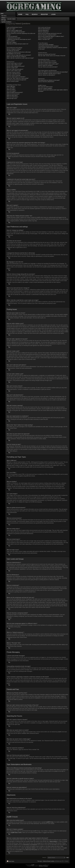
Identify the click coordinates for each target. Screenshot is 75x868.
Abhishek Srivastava (43, 866)
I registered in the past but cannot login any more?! (19, 39)
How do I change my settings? (14, 49)
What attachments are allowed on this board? (49, 80)
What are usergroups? (43, 32)
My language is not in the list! (14, 54)
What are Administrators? (44, 29)
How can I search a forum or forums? (47, 61)
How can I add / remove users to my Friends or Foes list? (52, 56)
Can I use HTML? (11, 88)
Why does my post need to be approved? (17, 80)
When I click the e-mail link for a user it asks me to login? (20, 58)
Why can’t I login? (11, 29)
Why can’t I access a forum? (13, 72)
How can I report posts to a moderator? (16, 77)
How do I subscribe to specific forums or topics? (49, 74)
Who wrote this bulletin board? (45, 87)
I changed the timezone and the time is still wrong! (19, 52)
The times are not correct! (13, 50)
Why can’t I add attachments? (14, 74)
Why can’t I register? (12, 42)
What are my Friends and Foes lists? (47, 54)
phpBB (33, 865)
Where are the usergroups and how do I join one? (50, 33)
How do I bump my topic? (13, 81)
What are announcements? (13, 94)
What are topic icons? (12, 98)
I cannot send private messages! (46, 45)
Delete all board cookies (49, 861)
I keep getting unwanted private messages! (48, 46)
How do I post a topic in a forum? (15, 63)
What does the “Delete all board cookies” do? (17, 44)
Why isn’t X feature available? (45, 88)
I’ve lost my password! (12, 36)
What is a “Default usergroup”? (45, 38)
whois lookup (53, 841)
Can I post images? (11, 91)
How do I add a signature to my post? (16, 66)
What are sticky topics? (12, 95)
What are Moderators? (43, 30)
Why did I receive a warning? (14, 75)
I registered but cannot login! (14, 38)
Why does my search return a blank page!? (48, 64)
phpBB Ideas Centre (16, 832)
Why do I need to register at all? (14, 30)
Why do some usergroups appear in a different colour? (51, 36)
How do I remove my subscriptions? (47, 75)
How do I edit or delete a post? (14, 65)
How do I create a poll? (12, 68)
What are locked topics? (12, 97)
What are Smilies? (11, 89)
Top (9, 114)
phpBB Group (50, 822)
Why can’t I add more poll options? (15, 69)
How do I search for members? (45, 65)
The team (40, 861)
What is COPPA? (11, 41)
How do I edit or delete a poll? (14, 71)
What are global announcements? (15, 92)
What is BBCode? (11, 86)
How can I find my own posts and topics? (48, 67)
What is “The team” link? (44, 39)
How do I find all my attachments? (46, 82)
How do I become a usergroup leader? (47, 35)
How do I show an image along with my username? (19, 55)
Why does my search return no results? (47, 62)
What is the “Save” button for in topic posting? (18, 78)
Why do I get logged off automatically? (16, 32)
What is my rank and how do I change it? (16, 57)
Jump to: (44, 857)
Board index (12, 19)
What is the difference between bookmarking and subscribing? (53, 72)
